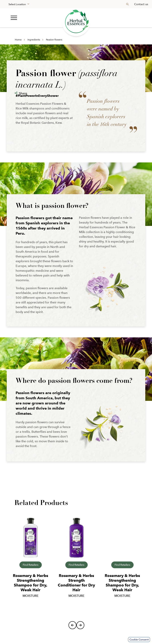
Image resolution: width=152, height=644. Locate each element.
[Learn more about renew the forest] (76, 22)
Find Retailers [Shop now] (31, 565)
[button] (14, 18)
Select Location (17, 4)
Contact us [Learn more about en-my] (141, 4)
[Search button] (127, 4)
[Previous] (72, 625)
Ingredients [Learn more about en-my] (34, 40)
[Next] (80, 625)
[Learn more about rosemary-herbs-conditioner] (76, 538)
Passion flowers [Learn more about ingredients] (54, 40)
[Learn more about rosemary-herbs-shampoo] (30, 538)
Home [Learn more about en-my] (18, 40)
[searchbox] (126, 4)
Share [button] (23, 93)
